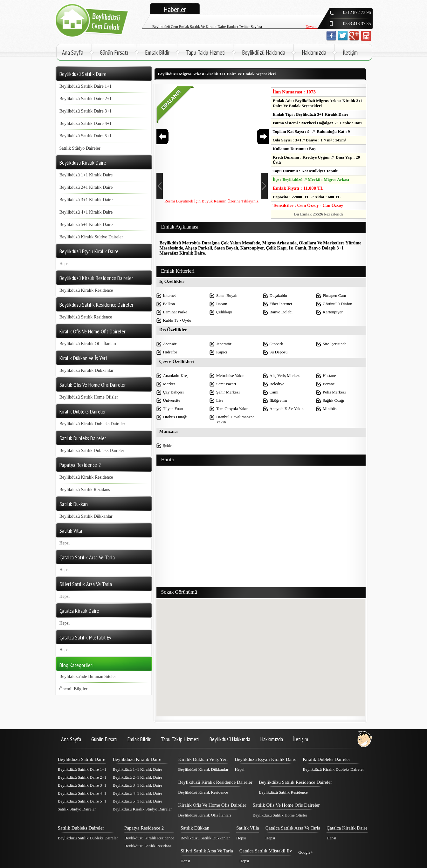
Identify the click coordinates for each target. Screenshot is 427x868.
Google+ (306, 852)
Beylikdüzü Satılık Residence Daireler (295, 782)
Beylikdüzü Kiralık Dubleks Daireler (92, 424)
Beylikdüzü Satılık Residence (86, 317)
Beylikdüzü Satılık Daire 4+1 (86, 123)
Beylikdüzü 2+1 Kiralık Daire (86, 187)
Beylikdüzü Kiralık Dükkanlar (86, 370)
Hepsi (65, 264)
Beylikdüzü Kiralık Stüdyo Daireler (91, 237)
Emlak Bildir (157, 52)
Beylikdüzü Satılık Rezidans (85, 490)
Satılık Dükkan (195, 828)
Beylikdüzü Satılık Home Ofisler (89, 397)
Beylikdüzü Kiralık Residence (86, 290)
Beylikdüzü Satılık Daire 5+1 (86, 136)
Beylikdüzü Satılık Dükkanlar (86, 516)
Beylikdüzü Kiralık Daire (137, 759)
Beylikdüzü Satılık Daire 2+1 (86, 99)
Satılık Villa (248, 828)
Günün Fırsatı (114, 52)
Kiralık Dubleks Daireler (326, 759)
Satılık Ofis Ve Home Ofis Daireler (286, 805)
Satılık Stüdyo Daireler (80, 148)
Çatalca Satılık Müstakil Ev (266, 851)
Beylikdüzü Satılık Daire (82, 759)
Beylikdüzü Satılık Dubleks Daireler (92, 451)
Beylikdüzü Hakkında (264, 52)
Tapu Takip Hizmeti (206, 52)
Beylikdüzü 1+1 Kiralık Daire (86, 175)
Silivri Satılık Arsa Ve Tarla (207, 851)
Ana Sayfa (73, 52)
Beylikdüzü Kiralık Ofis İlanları (88, 344)
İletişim (350, 52)
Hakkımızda (314, 52)
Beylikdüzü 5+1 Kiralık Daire (86, 225)
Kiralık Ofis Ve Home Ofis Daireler (212, 805)
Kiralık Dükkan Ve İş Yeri (203, 759)
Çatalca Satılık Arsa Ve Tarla (293, 828)
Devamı (312, 29)
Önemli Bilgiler (73, 689)
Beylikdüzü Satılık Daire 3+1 (86, 111)
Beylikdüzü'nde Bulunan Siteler (88, 677)
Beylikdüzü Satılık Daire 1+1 (86, 86)
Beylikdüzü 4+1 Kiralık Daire (86, 212)
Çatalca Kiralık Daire (347, 828)
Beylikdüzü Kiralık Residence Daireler (215, 782)
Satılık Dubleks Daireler (81, 828)
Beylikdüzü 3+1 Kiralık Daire (86, 200)
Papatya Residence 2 (144, 828)
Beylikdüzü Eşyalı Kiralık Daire (265, 759)
